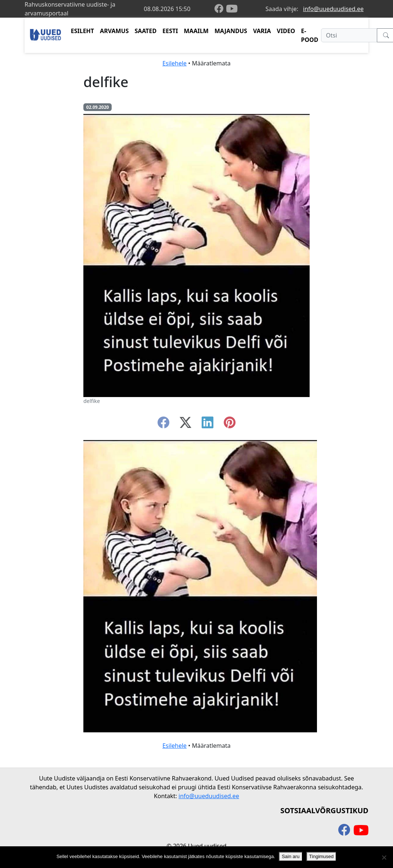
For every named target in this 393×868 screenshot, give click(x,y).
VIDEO (286, 31)
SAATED (146, 31)
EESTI (170, 31)
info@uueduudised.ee (333, 9)
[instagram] (230, 425)
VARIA (262, 31)
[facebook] (220, 9)
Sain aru (291, 856)
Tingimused (322, 856)
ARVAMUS (114, 31)
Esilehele (174, 63)
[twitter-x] (185, 425)
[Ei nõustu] (384, 857)
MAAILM (196, 31)
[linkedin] (208, 425)
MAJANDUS (231, 31)
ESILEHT (82, 31)
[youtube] (232, 9)
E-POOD (310, 35)
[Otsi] (349, 35)
